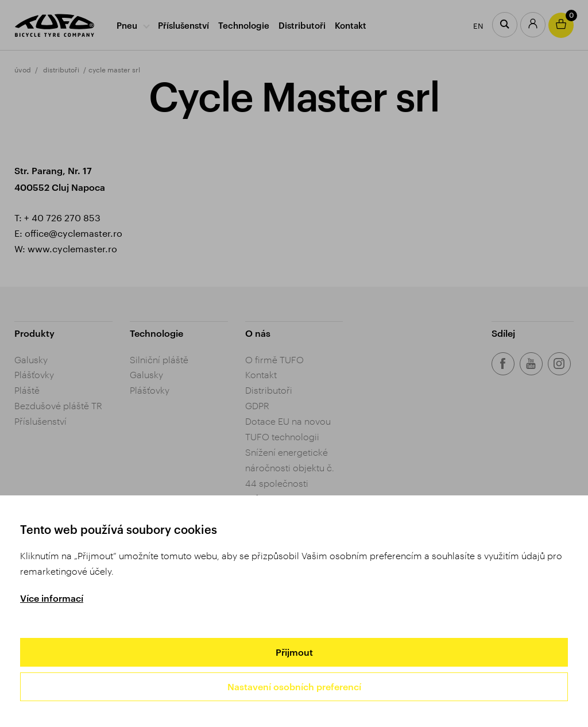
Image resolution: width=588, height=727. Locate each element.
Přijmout (294, 652)
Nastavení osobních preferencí (294, 686)
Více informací (52, 598)
